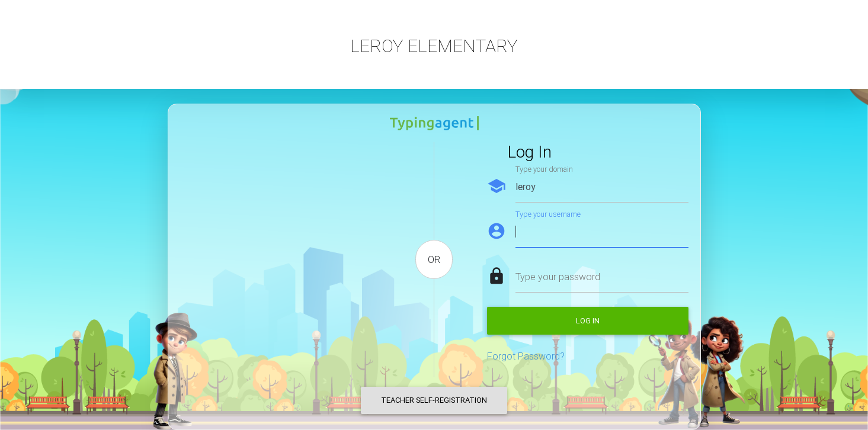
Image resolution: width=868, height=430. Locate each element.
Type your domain (544, 169)
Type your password (558, 277)
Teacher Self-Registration (434, 400)
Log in (588, 321)
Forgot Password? (526, 356)
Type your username (548, 214)
